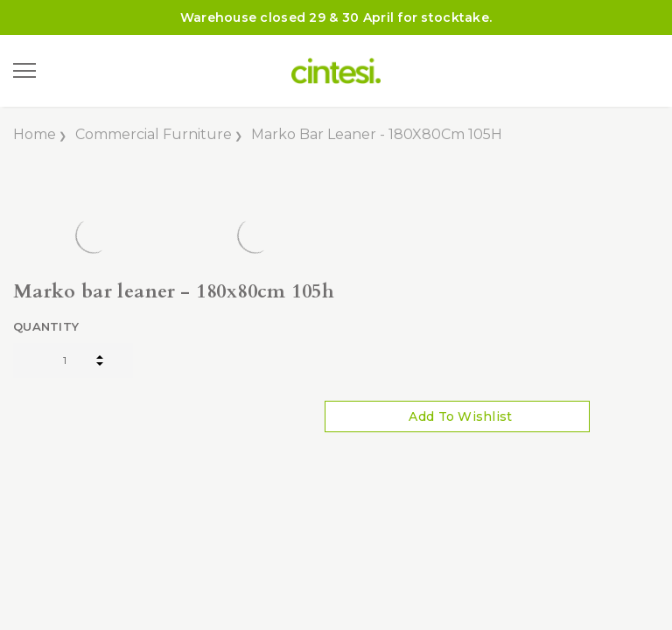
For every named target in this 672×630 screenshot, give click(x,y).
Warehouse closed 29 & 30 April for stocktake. (336, 17)
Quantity (46, 326)
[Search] (69, 71)
